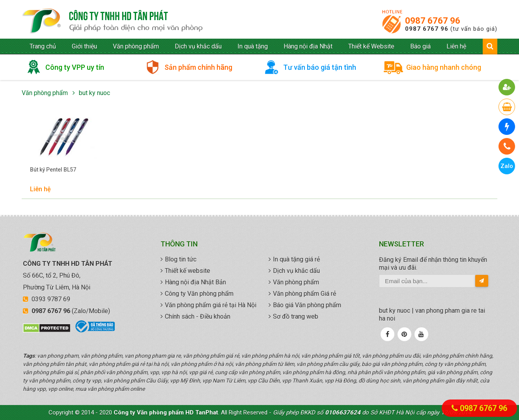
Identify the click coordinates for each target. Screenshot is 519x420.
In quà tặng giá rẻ (296, 259)
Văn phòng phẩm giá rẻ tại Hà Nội (211, 305)
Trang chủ (43, 46)
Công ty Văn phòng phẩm (199, 294)
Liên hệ (456, 46)
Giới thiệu (84, 46)
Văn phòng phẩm (136, 46)
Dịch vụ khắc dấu (198, 46)
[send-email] (482, 281)
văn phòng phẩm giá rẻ (112, 21)
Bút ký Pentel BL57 (53, 170)
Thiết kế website (188, 271)
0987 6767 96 (433, 21)
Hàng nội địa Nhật (308, 46)
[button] (507, 87)
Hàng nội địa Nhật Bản (195, 282)
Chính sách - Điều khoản (198, 316)
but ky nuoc (94, 93)
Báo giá (420, 46)
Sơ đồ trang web (296, 316)
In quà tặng (253, 46)
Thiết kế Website (371, 46)
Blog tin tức (181, 259)
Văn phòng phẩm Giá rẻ (304, 294)
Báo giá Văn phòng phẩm (307, 305)
